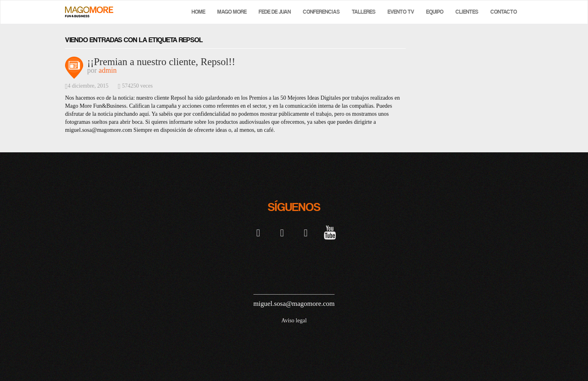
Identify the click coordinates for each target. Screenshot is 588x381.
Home (198, 12)
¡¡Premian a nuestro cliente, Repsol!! (161, 62)
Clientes (467, 12)
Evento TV (401, 12)
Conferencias (321, 12)
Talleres (364, 12)
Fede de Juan (275, 12)
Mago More (232, 12)
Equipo (435, 12)
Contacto (504, 12)
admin (108, 70)
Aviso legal (294, 321)
